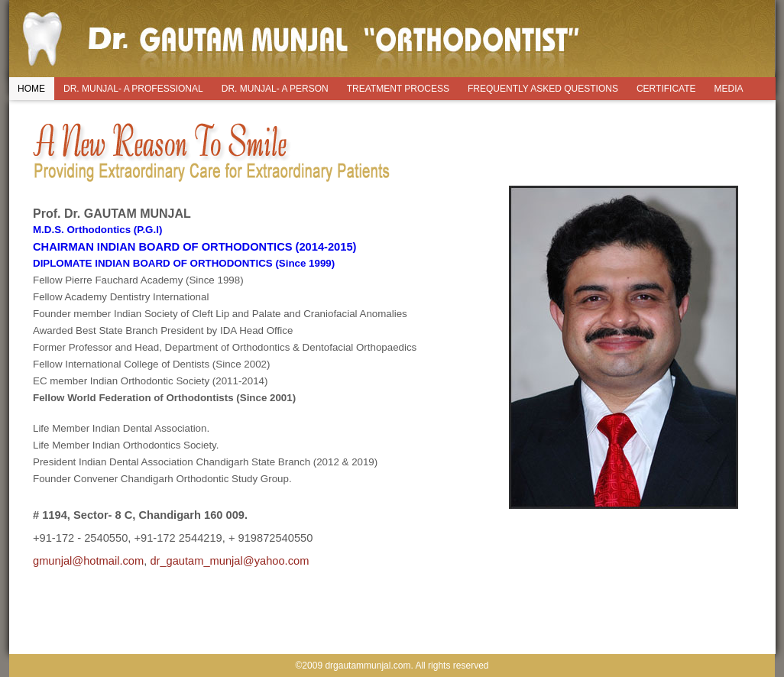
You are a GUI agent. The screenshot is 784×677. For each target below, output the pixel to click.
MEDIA (729, 89)
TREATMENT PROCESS (398, 89)
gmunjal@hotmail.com (88, 561)
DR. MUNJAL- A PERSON (275, 89)
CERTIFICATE (666, 89)
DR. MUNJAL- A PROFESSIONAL (133, 89)
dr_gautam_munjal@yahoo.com (229, 561)
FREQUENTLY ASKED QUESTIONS (543, 89)
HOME (31, 89)
